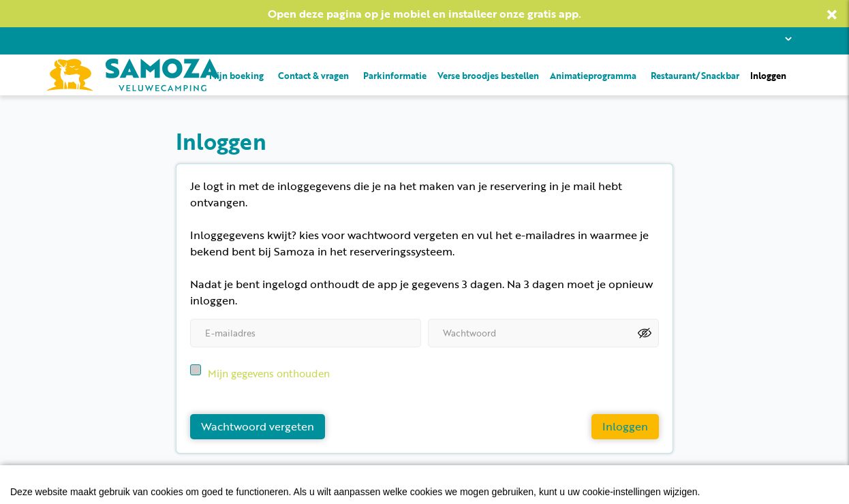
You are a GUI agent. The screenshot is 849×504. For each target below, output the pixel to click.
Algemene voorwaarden (223, 489)
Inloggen (768, 75)
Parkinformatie (395, 75)
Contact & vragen (313, 75)
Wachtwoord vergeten (258, 420)
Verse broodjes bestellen (488, 75)
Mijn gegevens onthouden (269, 366)
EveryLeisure (765, 489)
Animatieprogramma (593, 75)
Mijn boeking (236, 75)
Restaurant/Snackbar (695, 75)
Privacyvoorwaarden (98, 489)
